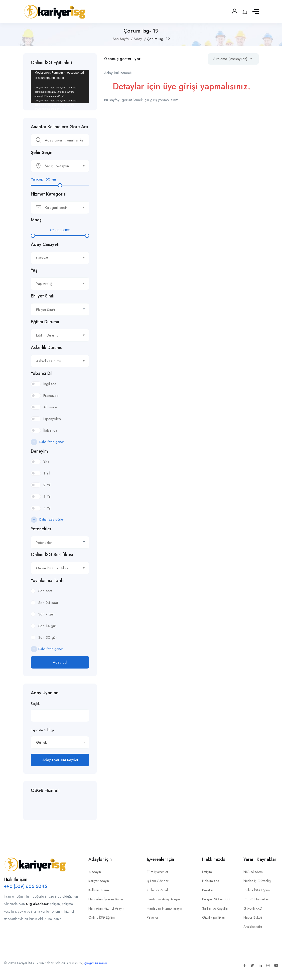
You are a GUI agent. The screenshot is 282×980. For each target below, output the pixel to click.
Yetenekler (41, 529)
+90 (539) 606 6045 (25, 886)
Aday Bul (60, 662)
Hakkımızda (211, 881)
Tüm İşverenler (158, 872)
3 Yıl (47, 497)
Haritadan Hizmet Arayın (106, 908)
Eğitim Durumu (45, 322)
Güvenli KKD (253, 908)
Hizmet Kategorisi (49, 194)
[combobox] (60, 166)
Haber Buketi (253, 917)
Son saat (45, 591)
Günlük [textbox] (41, 742)
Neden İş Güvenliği (257, 881)
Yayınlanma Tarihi (48, 580)
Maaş (36, 220)
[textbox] (57, 166)
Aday (138, 39)
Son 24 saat (48, 603)
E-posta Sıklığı (42, 730)
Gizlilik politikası (214, 917)
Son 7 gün (46, 614)
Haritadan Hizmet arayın (164, 908)
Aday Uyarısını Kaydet (60, 760)
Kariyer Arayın (99, 881)
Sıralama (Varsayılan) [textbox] (230, 59)
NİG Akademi (253, 872)
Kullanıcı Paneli (99, 890)
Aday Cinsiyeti (45, 244)
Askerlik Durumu (47, 348)
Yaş (34, 270)
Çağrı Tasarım (96, 963)
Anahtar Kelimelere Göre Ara (59, 127)
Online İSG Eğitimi (102, 917)
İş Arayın (95, 872)
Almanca (50, 407)
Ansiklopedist (253, 927)
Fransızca (51, 396)
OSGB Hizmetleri (256, 899)
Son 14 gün (47, 626)
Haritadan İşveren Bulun (106, 899)
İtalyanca (50, 430)
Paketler (153, 917)
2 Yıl (47, 485)
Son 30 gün (48, 637)
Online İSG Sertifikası (52, 555)
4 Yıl (47, 508)
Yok (46, 462)
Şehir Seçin (42, 152)
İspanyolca (52, 419)
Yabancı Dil (42, 373)
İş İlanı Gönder (158, 881)
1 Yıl (47, 473)
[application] (60, 87)
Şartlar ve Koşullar (215, 908)
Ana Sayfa (121, 39)
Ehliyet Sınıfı (43, 296)
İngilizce (50, 384)
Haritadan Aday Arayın (163, 899)
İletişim (207, 872)
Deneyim (39, 451)
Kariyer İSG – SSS (216, 899)
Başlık (35, 704)
